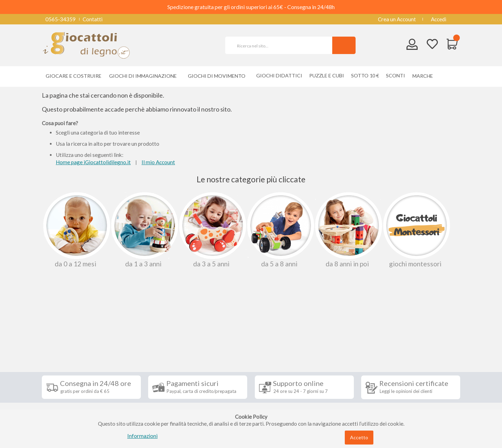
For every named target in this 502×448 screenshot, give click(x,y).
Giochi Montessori (416, 230)
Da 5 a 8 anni (280, 230)
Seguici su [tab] (132, 332)
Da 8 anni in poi (348, 230)
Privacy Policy (64, 389)
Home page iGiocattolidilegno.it (93, 162)
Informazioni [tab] (67, 332)
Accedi (439, 19)
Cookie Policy (63, 400)
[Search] (344, 45)
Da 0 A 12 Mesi (76, 230)
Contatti (93, 19)
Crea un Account (397, 19)
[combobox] (282, 45)
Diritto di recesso (67, 369)
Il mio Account (158, 162)
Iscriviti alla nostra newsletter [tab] (303, 332)
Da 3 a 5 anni (212, 230)
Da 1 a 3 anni (144, 230)
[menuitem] (424, 76)
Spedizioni (59, 348)
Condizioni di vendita (71, 358)
